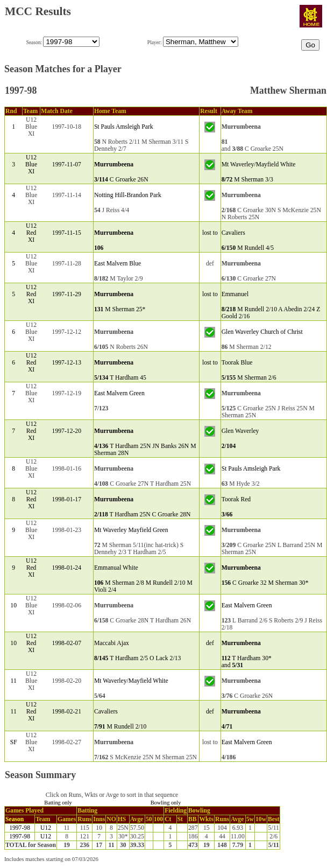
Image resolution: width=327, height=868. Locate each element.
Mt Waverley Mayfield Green (131, 530)
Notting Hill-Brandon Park (128, 195)
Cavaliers (233, 233)
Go (310, 45)
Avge (137, 819)
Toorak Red (236, 499)
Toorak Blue (237, 363)
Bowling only (166, 803)
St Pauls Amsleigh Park (124, 127)
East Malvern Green (119, 393)
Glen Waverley (240, 431)
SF (14, 742)
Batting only (58, 803)
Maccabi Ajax (112, 643)
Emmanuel (235, 294)
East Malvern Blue (118, 264)
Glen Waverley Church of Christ (262, 332)
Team (43, 819)
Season (15, 819)
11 (14, 681)
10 (13, 605)
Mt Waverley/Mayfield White (259, 164)
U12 (46, 828)
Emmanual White (116, 568)
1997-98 (20, 828)
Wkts (206, 819)
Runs (84, 819)
